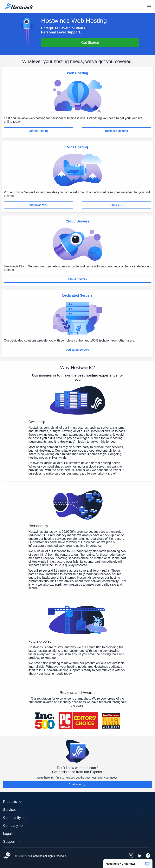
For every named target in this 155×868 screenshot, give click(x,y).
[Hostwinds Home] (7, 856)
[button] (128, 862)
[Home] (19, 7)
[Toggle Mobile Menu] (149, 7)
